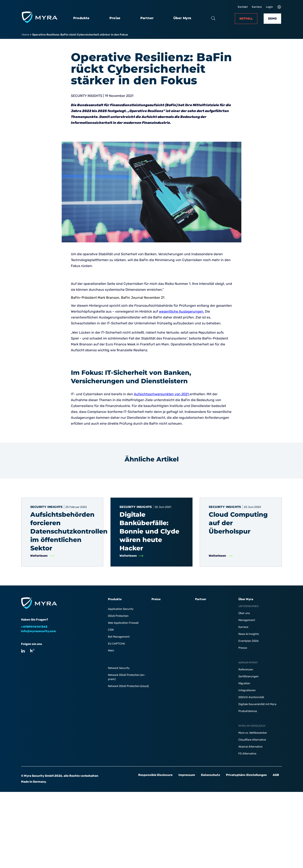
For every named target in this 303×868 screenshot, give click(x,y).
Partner (147, 18)
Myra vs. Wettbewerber (253, 733)
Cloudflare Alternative (252, 740)
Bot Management (119, 637)
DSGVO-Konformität (251, 697)
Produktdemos (248, 711)
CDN (111, 630)
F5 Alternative (247, 754)
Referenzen (246, 669)
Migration (244, 683)
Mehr (111, 651)
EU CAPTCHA (116, 644)
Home (25, 35)
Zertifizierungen (249, 676)
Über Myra (182, 18)
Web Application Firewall (123, 623)
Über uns (244, 613)
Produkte (81, 18)
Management (247, 620)
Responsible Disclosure (155, 775)
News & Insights (249, 634)
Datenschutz (211, 775)
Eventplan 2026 (249, 641)
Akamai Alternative (250, 747)
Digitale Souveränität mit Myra (257, 704)
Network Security (119, 668)
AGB (276, 775)
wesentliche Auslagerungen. (181, 311)
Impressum (187, 775)
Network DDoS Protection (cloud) (128, 686)
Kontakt (243, 7)
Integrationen (247, 690)
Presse (243, 648)
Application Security (121, 609)
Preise (115, 18)
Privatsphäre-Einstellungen (246, 775)
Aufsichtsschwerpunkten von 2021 (162, 394)
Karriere (257, 7)
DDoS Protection (118, 616)
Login (269, 7)
